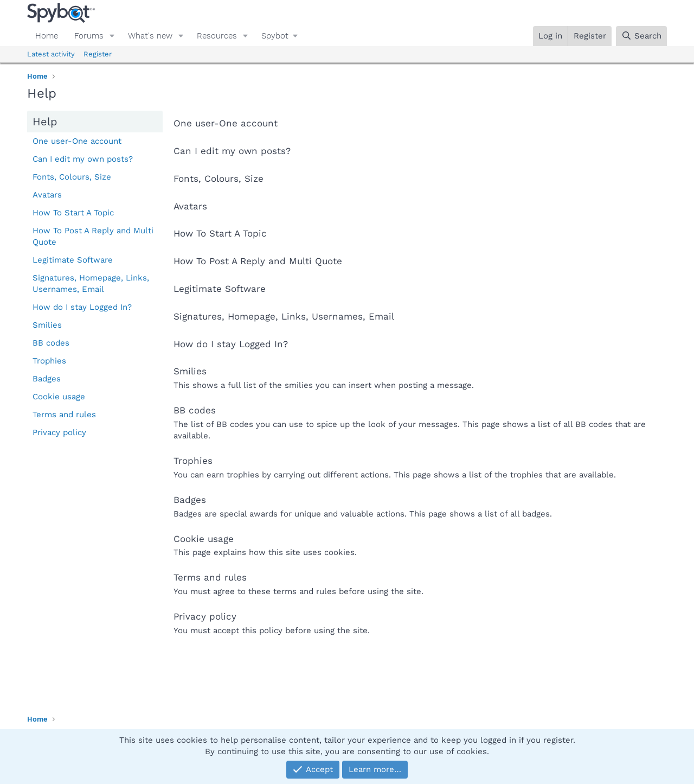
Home (47, 36)
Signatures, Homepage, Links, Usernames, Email (91, 283)
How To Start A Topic (73, 213)
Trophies (49, 361)
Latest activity (51, 54)
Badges (47, 379)
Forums (89, 36)
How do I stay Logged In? (82, 307)
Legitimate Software (73, 260)
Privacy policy (59, 432)
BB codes (51, 343)
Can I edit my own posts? (83, 159)
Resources (217, 36)
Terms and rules (64, 415)
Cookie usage (59, 397)
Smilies (47, 325)
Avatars (47, 195)
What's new (150, 36)
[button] (112, 36)
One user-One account (77, 141)
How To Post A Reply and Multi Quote (93, 236)
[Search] (641, 36)
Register (98, 54)
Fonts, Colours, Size (72, 177)
